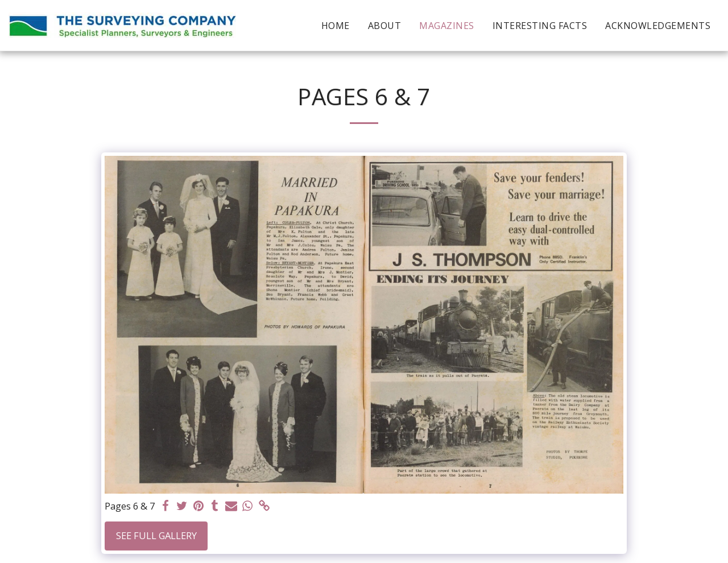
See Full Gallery (156, 535)
